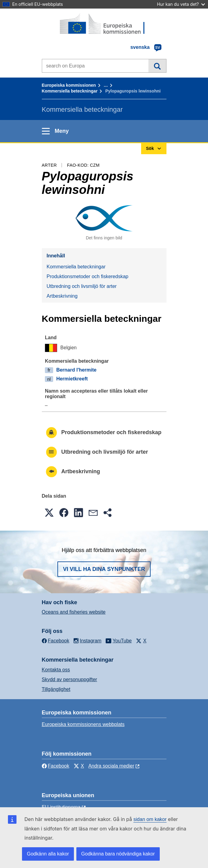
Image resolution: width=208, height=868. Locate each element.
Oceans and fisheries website (74, 612)
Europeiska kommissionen (69, 85)
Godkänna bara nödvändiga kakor (118, 854)
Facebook (56, 766)
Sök (157, 66)
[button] (49, 513)
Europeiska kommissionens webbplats (83, 724)
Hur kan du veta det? (181, 4)
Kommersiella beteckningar (70, 91)
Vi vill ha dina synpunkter (104, 569)
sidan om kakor (150, 819)
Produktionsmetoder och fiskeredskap (88, 276)
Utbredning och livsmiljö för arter (82, 286)
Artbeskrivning (62, 296)
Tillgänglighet (56, 689)
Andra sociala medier (111, 766)
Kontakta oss (56, 670)
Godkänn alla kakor (48, 854)
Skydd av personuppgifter (69, 679)
